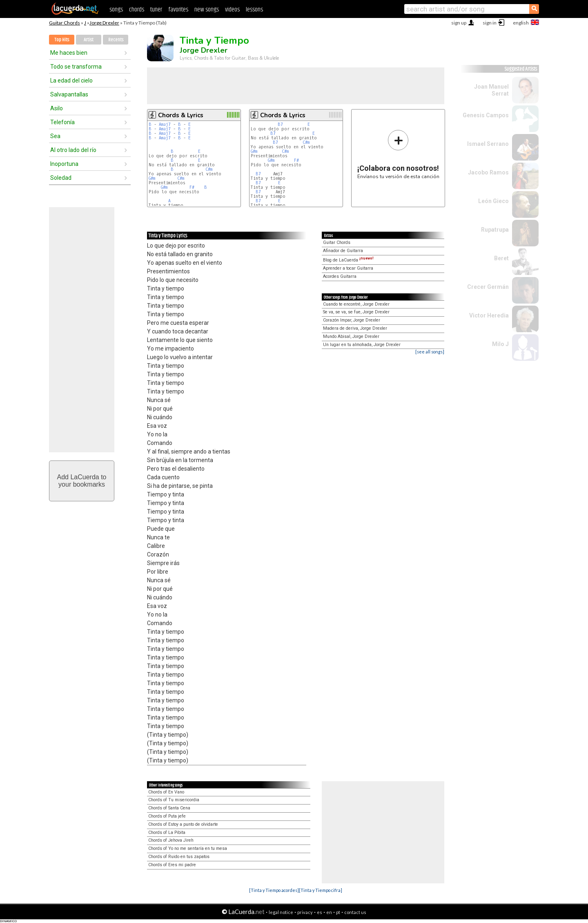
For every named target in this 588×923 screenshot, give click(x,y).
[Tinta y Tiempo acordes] (274, 890)
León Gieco (493, 201)
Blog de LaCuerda (348, 260)
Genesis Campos (486, 115)
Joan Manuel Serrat (491, 90)
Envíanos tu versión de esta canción (398, 154)
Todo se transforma (76, 67)
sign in (490, 23)
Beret (501, 258)
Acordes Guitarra (340, 276)
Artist (89, 40)
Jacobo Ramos (488, 172)
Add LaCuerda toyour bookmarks (82, 481)
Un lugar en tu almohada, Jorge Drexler (362, 345)
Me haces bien (69, 53)
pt (338, 912)
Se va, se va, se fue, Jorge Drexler (356, 312)
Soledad (61, 178)
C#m (209, 169)
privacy (305, 912)
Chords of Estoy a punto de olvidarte (183, 824)
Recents (116, 40)
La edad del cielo (71, 80)
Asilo (57, 108)
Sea (55, 136)
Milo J (500, 344)
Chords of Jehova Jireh (171, 840)
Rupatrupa (495, 230)
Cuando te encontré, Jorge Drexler (356, 304)
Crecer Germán (488, 287)
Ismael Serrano (488, 144)
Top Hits (62, 40)
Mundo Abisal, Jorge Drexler (351, 336)
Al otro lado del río (73, 150)
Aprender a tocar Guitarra (348, 268)
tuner (156, 10)
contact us (355, 912)
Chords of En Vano (166, 792)
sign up (459, 23)
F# (192, 187)
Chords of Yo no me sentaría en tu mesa (188, 848)
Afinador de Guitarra (343, 251)
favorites (178, 10)
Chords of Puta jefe (167, 816)
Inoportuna (64, 164)
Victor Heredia (489, 315)
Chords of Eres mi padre (172, 865)
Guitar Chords (65, 23)
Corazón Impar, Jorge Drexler (352, 320)
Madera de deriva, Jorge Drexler (355, 328)
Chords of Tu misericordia (174, 800)
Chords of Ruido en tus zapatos (179, 857)
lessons (254, 10)
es (320, 912)
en (329, 912)
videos (232, 10)
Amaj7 (165, 124)
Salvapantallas (69, 94)
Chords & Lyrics (181, 115)
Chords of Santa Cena (169, 808)
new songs (207, 10)
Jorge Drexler (104, 23)
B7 (280, 124)
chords (137, 10)
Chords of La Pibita (167, 832)
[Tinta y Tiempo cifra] (321, 890)
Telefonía (62, 122)
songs (116, 10)
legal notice (281, 912)
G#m (152, 178)
